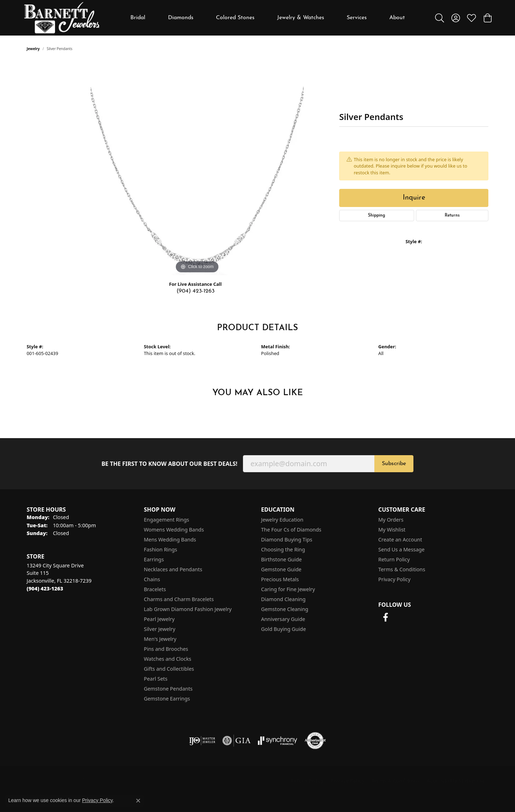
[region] (197, 169)
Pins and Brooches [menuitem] (166, 649)
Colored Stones (235, 18)
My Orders (391, 520)
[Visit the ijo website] (202, 741)
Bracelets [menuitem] (155, 589)
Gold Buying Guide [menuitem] (283, 629)
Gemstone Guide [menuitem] (281, 569)
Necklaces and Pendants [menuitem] (173, 569)
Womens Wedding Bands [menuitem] (174, 530)
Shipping (376, 216)
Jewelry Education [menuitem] (282, 520)
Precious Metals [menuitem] (280, 579)
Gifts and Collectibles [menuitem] (169, 669)
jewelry (33, 49)
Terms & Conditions (402, 569)
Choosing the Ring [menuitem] (283, 549)
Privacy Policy (394, 579)
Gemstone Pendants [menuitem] (168, 689)
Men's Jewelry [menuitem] (160, 639)
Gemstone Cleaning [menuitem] (285, 609)
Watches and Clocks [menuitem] (167, 659)
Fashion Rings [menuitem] (161, 549)
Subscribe (394, 464)
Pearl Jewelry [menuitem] (159, 619)
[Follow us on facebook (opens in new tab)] (385, 617)
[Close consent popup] (138, 801)
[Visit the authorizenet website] (315, 741)
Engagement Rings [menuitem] (167, 520)
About (397, 18)
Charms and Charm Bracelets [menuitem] (179, 599)
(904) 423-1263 (196, 291)
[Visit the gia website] (237, 741)
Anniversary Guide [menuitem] (283, 619)
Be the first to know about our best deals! (170, 464)
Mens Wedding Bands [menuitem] (170, 539)
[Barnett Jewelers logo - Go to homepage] (62, 18)
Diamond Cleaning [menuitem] (283, 599)
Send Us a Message (401, 549)
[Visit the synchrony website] (278, 741)
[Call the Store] (45, 588)
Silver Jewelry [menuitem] (160, 629)
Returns (452, 216)
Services (357, 18)
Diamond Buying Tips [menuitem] (287, 539)
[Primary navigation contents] (268, 18)
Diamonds (181, 18)
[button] (440, 18)
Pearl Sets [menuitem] (156, 679)
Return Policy (394, 559)
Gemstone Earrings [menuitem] (167, 699)
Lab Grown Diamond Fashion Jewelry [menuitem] (188, 609)
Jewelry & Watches (301, 18)
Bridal (138, 18)
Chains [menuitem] (152, 579)
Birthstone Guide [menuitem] (281, 559)
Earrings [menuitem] (154, 559)
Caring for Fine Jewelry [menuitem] (288, 589)
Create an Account (400, 539)
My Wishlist (392, 530)
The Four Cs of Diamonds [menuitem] (291, 530)
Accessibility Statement (456, 781)
